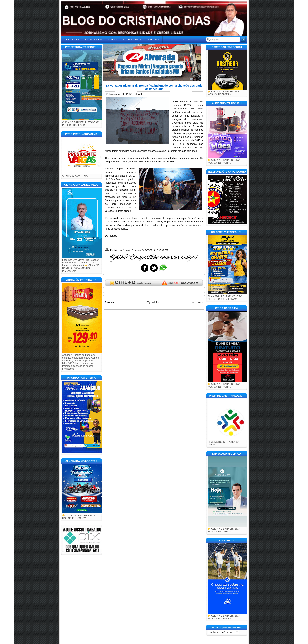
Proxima (109, 302)
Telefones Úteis (93, 40)
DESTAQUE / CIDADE (132, 94)
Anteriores (198, 302)
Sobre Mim (154, 40)
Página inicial (153, 302)
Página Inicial (71, 40)
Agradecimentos (132, 40)
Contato (113, 40)
